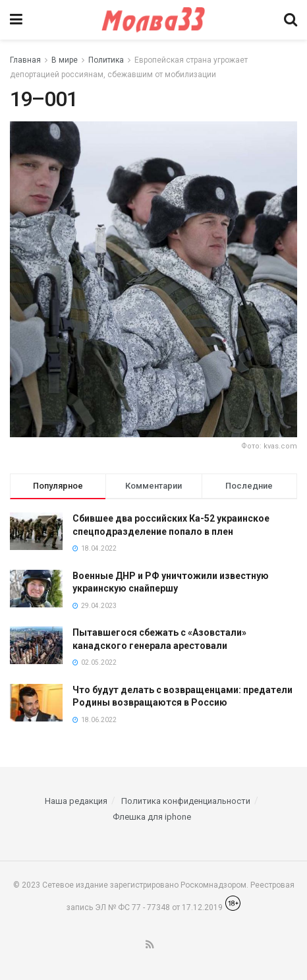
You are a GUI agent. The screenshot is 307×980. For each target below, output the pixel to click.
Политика (106, 60)
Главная (25, 60)
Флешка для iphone (152, 817)
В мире (65, 60)
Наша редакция (76, 801)
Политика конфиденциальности (186, 801)
